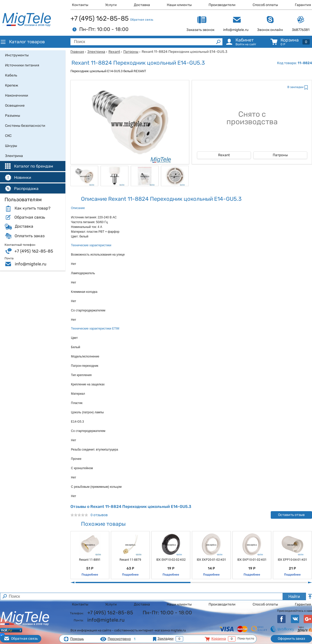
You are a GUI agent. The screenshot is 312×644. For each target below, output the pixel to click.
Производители (222, 5)
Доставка (142, 5)
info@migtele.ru (31, 264)
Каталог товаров (22, 42)
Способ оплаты (265, 5)
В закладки (295, 87)
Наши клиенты (179, 5)
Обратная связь (142, 20)
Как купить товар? (32, 208)
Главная (77, 52)
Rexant (114, 52)
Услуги (111, 5)
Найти (294, 597)
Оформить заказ (291, 639)
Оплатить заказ (30, 236)
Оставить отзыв (291, 515)
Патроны (131, 52)
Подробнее (90, 575)
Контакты (80, 5)
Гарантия (303, 5)
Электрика (96, 52)
